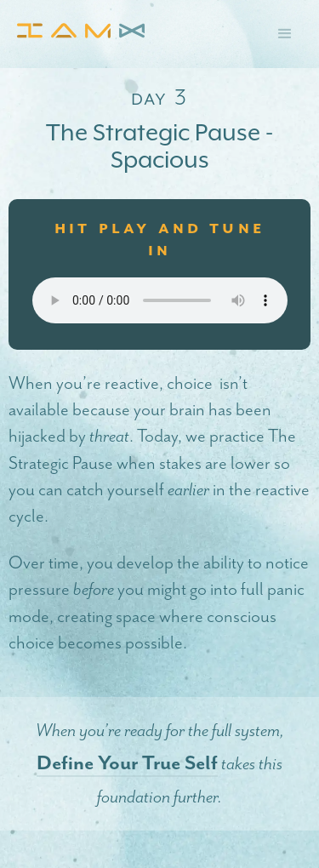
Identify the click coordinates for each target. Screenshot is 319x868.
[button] (285, 34)
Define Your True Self (127, 762)
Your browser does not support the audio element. (160, 300)
